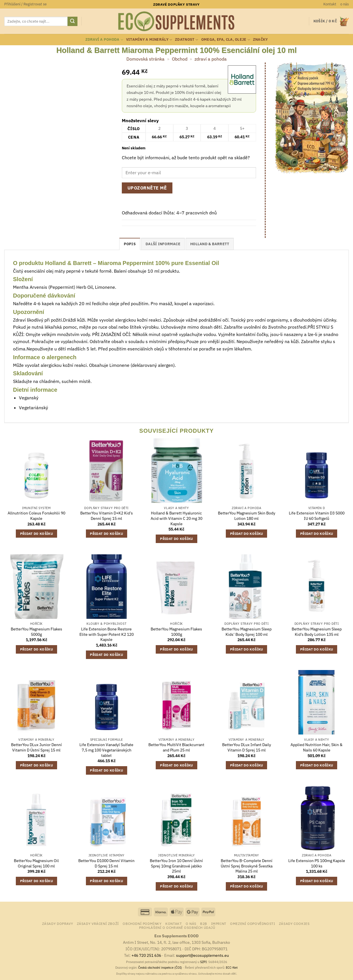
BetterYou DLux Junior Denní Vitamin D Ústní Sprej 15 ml (36, 747)
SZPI (203, 962)
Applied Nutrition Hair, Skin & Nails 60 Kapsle (317, 747)
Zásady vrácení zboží (98, 923)
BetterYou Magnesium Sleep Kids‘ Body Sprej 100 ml (247, 632)
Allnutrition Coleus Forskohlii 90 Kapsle (36, 516)
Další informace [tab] (163, 244)
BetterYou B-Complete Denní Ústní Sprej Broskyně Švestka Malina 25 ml (247, 866)
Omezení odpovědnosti (253, 923)
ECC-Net (232, 968)
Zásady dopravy (58, 923)
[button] (25, 4)
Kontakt (330, 4)
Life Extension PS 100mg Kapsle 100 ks (317, 863)
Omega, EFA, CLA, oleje (226, 40)
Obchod (180, 59)
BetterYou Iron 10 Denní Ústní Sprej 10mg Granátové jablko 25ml (176, 866)
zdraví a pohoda (104, 40)
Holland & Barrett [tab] (210, 244)
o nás (345, 4)
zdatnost (187, 40)
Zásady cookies (294, 923)
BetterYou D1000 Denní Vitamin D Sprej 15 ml (106, 863)
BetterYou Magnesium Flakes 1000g (176, 632)
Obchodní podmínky (142, 923)
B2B (204, 923)
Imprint (219, 923)
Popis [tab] (130, 244)
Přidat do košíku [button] (37, 534)
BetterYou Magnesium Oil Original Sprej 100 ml (36, 863)
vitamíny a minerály (149, 40)
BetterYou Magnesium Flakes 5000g (36, 632)
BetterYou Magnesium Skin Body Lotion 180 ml (247, 516)
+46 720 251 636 (146, 955)
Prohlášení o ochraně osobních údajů (177, 927)
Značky (260, 39)
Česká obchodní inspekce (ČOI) (160, 968)
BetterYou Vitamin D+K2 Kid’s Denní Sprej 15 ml (107, 516)
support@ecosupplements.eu (203, 955)
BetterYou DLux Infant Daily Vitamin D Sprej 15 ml (247, 747)
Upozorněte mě (147, 188)
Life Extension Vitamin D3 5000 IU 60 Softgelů (317, 516)
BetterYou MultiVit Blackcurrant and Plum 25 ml (176, 747)
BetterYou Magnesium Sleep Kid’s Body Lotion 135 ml (317, 632)
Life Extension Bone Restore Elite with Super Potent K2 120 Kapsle (107, 634)
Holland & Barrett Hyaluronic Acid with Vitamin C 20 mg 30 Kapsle (176, 518)
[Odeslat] (72, 21)
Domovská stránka (145, 59)
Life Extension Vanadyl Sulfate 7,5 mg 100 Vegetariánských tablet (106, 750)
